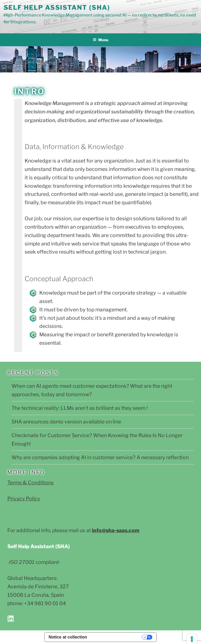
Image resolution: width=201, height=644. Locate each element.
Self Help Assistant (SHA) (57, 7)
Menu (100, 40)
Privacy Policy (24, 499)
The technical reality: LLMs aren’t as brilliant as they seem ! (80, 408)
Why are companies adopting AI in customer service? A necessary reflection (100, 457)
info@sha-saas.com (116, 530)
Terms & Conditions (31, 483)
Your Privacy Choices (117, 637)
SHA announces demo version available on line (66, 422)
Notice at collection (68, 637)
